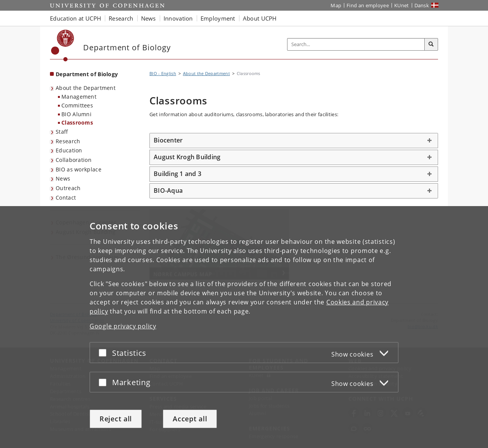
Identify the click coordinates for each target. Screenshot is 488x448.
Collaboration (74, 160)
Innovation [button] (178, 18)
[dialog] (244, 327)
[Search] (431, 45)
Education (69, 150)
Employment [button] (218, 18)
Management (79, 97)
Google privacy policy (123, 326)
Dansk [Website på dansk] (422, 5)
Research (68, 141)
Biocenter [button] (168, 140)
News (63, 178)
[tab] (294, 141)
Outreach (68, 188)
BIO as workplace (79, 169)
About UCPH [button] (260, 18)
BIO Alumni (76, 114)
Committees (77, 105)
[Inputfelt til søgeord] (356, 44)
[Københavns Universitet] (63, 46)
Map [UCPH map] (336, 5)
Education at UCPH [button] (75, 18)
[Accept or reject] (104, 353)
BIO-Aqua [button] (168, 190)
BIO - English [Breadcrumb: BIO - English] (163, 73)
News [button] (148, 18)
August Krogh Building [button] (187, 157)
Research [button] (121, 18)
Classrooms (77, 122)
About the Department (86, 88)
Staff (62, 132)
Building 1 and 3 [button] (177, 174)
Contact (66, 198)
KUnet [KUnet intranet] (402, 5)
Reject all (116, 419)
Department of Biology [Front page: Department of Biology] (87, 74)
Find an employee (368, 5)
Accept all (190, 419)
